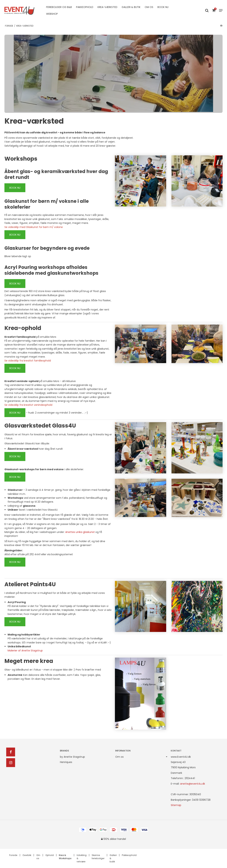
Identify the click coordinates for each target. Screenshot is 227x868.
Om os (149, 7)
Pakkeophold (85, 7)
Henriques (66, 762)
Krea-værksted (107, 7)
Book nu (163, 7)
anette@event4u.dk (193, 784)
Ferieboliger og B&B (59, 7)
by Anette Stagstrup (72, 757)
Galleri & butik (131, 7)
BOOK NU (15, 188)
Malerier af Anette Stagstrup (25, 651)
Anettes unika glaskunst (80, 532)
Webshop (52, 14)
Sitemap (176, 805)
